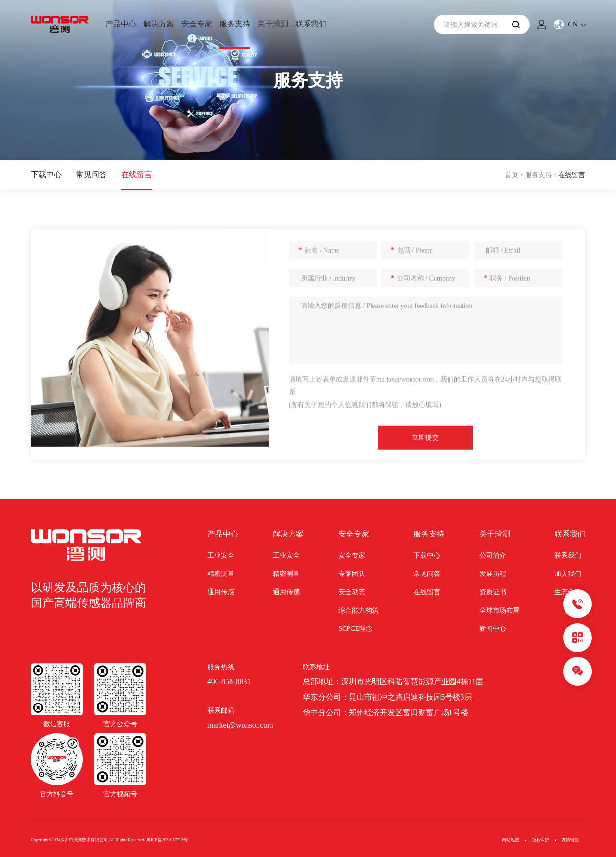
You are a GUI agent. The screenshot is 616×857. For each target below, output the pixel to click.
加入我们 (568, 574)
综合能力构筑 (359, 610)
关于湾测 (273, 24)
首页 (512, 175)
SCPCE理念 (355, 629)
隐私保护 (540, 840)
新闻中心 (493, 629)
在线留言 (137, 174)
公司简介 (493, 556)
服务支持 (235, 24)
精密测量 (221, 574)
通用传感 (221, 592)
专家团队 (352, 574)
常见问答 (91, 174)
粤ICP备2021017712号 (167, 840)
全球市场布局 (500, 610)
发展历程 (493, 574)
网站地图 (511, 840)
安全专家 (197, 24)
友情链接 (570, 840)
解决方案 (159, 24)
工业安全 (221, 556)
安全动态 (352, 592)
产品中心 (121, 24)
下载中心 (46, 174)
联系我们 (311, 24)
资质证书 (493, 592)
